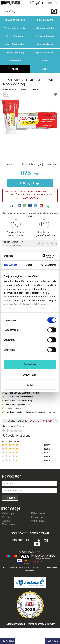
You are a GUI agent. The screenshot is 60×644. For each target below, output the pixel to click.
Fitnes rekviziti (45, 20)
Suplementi (15, 61)
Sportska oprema (45, 53)
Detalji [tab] (30, 265)
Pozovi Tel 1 (52, 641)
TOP (56, 631)
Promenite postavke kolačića (41, 624)
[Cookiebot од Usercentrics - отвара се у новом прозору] (43, 256)
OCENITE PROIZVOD (41, 421)
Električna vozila (15, 44)
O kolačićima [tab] (49, 265)
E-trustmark (9, 524)
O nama (6, 517)
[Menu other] (57, 3)
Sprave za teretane (45, 36)
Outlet (45, 69)
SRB (50, 3)
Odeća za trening (15, 53)
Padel (45, 61)
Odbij (30, 385)
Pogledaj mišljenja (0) (13, 245)
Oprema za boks (45, 28)
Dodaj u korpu (30, 183)
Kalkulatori (38, 513)
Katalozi (6, 521)
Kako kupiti (8, 513)
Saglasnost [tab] (11, 265)
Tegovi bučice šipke (15, 28)
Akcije (15, 69)
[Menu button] (3, 3)
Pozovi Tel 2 (8, 641)
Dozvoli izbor (30, 375)
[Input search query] (27, 11)
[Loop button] (54, 11)
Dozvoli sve (30, 364)
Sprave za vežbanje (15, 20)
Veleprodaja (38, 521)
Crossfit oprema (15, 36)
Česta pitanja (39, 517)
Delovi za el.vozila (45, 44)
